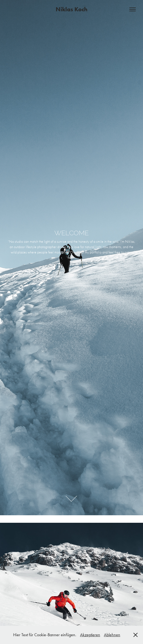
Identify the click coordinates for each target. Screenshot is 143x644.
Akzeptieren (90, 635)
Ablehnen (112, 635)
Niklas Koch (72, 9)
